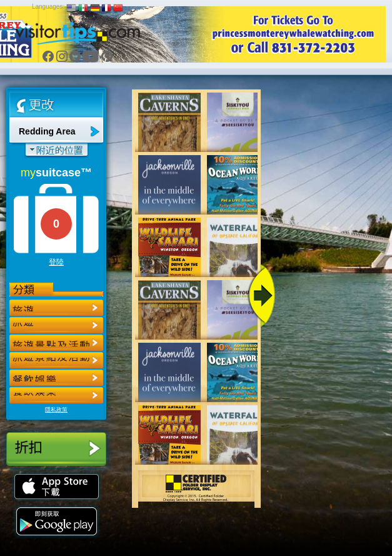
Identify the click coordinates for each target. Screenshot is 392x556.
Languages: (48, 7)
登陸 (56, 262)
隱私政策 (56, 410)
